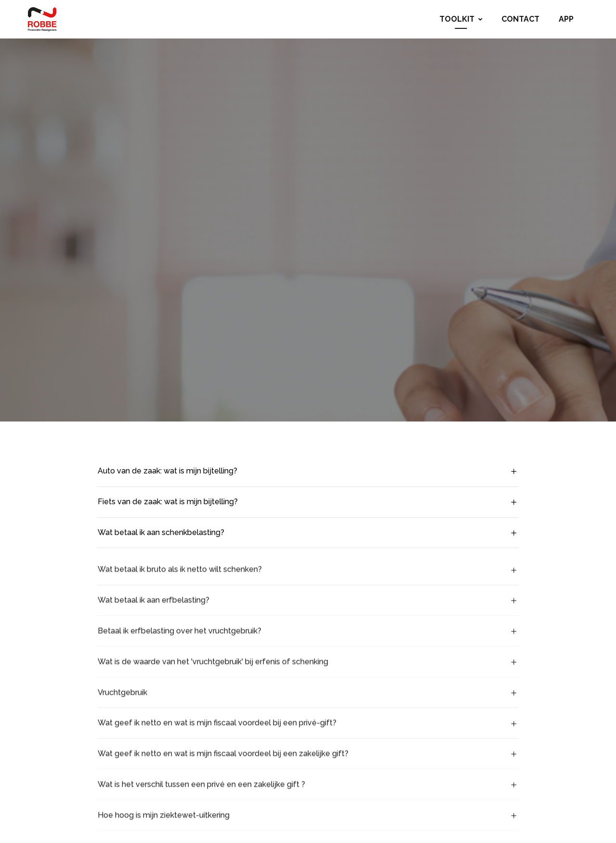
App (566, 19)
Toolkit (461, 19)
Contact (520, 19)
